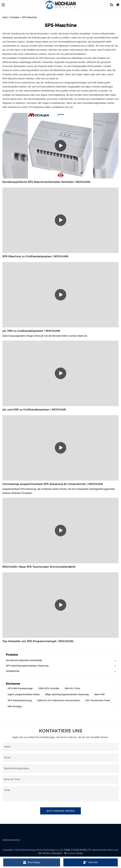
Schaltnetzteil (13, 671)
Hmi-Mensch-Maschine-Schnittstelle (24, 660)
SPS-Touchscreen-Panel (98, 700)
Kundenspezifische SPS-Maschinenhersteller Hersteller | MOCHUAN (46, 182)
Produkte (15, 17)
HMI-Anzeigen (15, 706)
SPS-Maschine (30, 17)
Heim (5, 17)
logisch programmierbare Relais (24, 694)
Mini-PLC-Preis (72, 688)
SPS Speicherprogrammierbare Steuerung (27, 666)
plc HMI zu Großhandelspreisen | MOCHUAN (31, 331)
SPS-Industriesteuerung (20, 700)
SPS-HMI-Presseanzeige (20, 688)
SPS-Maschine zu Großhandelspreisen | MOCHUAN (35, 256)
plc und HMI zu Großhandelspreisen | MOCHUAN (34, 410)
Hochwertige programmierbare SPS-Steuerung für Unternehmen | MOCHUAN (53, 484)
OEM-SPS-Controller (49, 688)
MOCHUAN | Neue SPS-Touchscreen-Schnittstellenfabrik (39, 567)
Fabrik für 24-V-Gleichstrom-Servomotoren (59, 700)
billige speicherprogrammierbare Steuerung (67, 694)
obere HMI (99, 694)
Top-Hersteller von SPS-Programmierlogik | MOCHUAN (38, 641)
